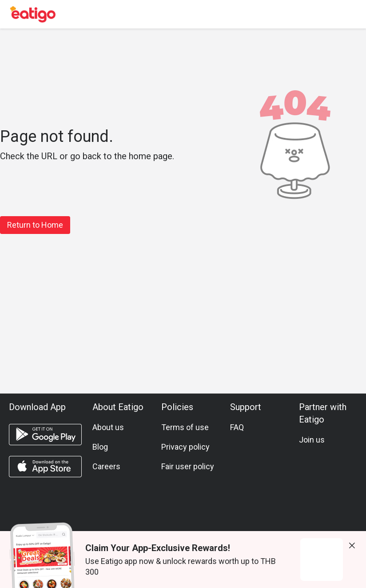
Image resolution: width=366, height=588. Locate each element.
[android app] (45, 435)
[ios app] (45, 467)
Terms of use (185, 427)
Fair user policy (188, 466)
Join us (312, 440)
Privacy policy (185, 447)
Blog (100, 447)
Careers (106, 466)
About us (108, 427)
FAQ (237, 427)
